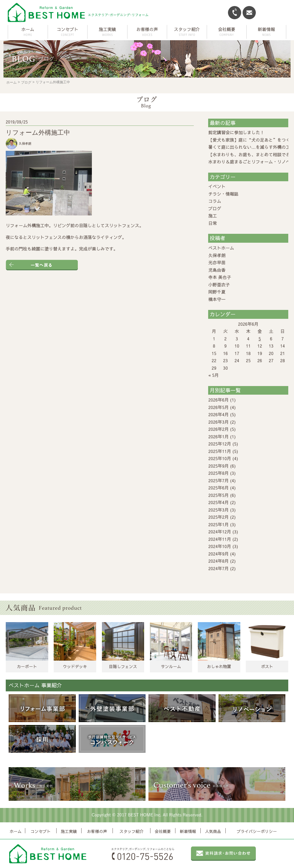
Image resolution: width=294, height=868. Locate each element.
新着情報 (188, 831)
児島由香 (217, 270)
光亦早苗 (217, 262)
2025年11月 (220, 451)
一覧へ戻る (42, 265)
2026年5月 (218, 407)
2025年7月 (218, 480)
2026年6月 (218, 400)
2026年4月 (218, 414)
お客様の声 (97, 831)
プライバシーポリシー (257, 831)
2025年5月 (218, 495)
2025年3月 (218, 510)
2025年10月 (220, 458)
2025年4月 (218, 502)
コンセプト (41, 831)
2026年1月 (218, 436)
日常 (212, 223)
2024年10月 (220, 546)
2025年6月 (218, 488)
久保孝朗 (217, 255)
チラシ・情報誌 (223, 194)
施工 (212, 216)
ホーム (28, 29)
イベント (217, 186)
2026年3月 (218, 422)
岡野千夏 (217, 292)
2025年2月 (218, 517)
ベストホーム (221, 248)
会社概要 (163, 831)
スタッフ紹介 (131, 831)
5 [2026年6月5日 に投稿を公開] (260, 338)
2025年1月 (218, 524)
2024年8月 (218, 561)
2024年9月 (218, 554)
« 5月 (213, 375)
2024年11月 (220, 539)
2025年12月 (220, 444)
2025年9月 (218, 466)
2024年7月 (218, 568)
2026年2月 (218, 429)
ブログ (26, 82)
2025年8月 (218, 473)
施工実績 (69, 831)
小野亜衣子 (219, 284)
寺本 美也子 (220, 277)
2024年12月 (220, 532)
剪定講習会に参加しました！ (236, 132)
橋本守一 (217, 299)
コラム (215, 201)
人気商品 (213, 831)
